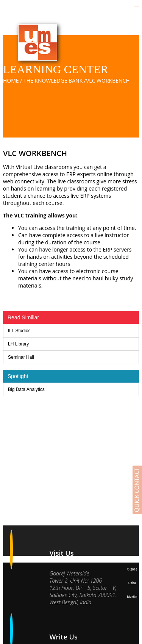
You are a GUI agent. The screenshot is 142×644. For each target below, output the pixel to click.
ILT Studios (19, 331)
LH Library (18, 344)
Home (11, 80)
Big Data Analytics (26, 389)
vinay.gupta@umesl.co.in (79, 620)
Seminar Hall (21, 357)
